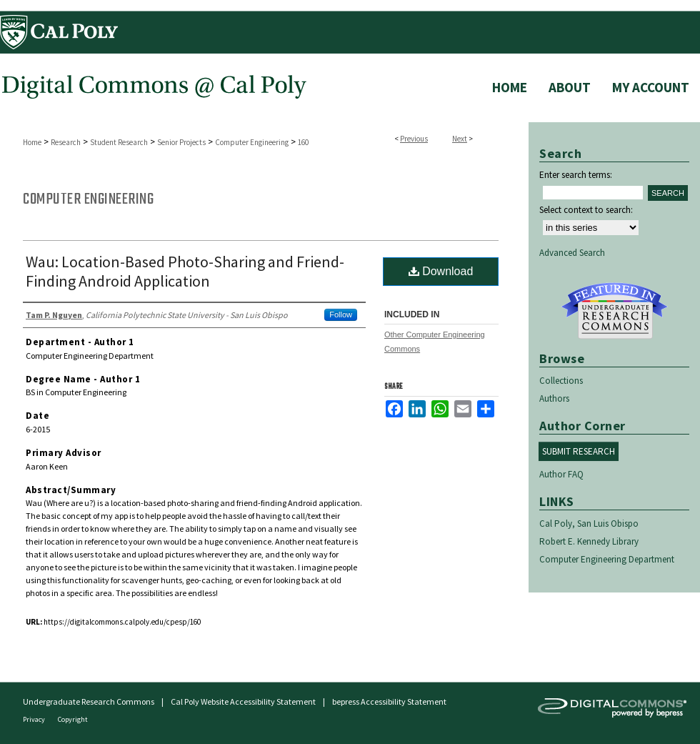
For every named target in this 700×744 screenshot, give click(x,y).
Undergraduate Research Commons (614, 311)
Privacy (35, 719)
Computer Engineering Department (607, 559)
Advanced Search (572, 253)
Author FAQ (561, 474)
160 (303, 142)
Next (460, 139)
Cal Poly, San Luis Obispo (589, 524)
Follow (341, 314)
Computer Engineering (252, 142)
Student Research (119, 142)
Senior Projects (181, 142)
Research (66, 142)
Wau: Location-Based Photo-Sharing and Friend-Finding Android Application (185, 271)
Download (441, 271)
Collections (561, 381)
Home (32, 142)
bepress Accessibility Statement (389, 701)
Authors (554, 398)
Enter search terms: (576, 175)
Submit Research (579, 451)
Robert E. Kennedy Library (589, 541)
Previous (414, 139)
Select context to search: (586, 210)
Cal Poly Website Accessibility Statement (243, 701)
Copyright (73, 719)
